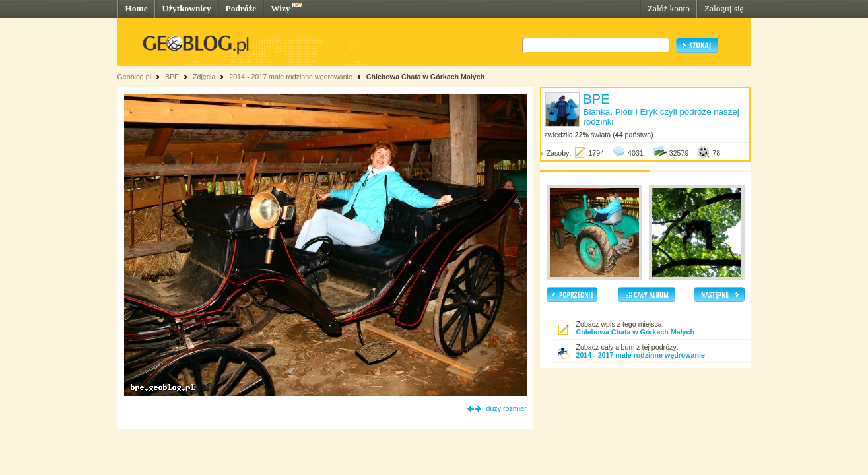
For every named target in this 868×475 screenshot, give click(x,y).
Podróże (241, 8)
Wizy (280, 8)
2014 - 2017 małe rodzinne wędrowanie (292, 77)
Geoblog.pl (135, 77)
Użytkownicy (187, 8)
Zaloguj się (724, 8)
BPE (172, 77)
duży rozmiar (507, 408)
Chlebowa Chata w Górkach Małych (425, 77)
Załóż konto (669, 8)
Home (137, 8)
